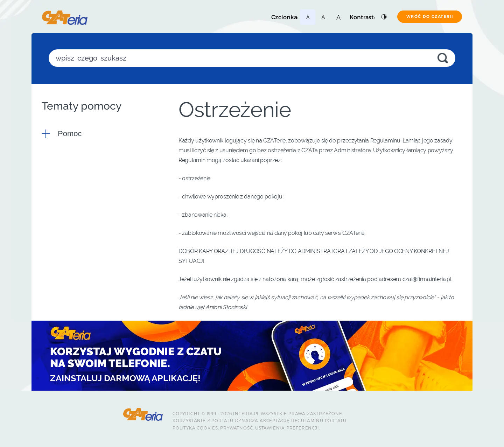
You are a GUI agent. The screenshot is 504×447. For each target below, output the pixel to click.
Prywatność (236, 428)
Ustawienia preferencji (287, 428)
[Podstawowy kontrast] (384, 17)
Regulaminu (307, 420)
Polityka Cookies (195, 428)
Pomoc (70, 134)
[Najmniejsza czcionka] (308, 17)
